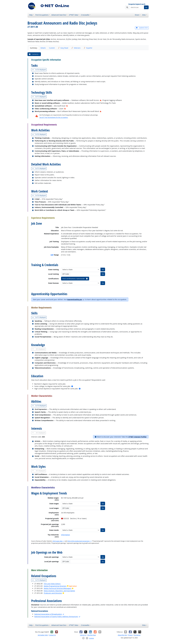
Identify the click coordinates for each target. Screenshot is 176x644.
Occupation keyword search (137, 4)
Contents (34, 54)
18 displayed (39, 406)
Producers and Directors (53, 593)
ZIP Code (66, 274)
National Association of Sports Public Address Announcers (56, 616)
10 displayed (39, 580)
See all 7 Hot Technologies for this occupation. (54, 117)
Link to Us (83, 635)
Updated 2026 (142, 28)
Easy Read (63, 48)
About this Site (122, 635)
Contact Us (52, 635)
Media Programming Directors (55, 586)
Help (31, 15)
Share (137, 15)
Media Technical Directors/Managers (58, 588)
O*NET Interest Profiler (137, 437)
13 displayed (39, 97)
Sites (144, 15)
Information (65, 535)
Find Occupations (42, 15)
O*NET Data (73, 15)
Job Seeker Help (43, 635)
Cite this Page (92, 635)
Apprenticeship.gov (75, 299)
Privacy (130, 635)
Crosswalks (85, 15)
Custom (52, 48)
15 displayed (39, 168)
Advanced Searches (59, 15)
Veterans (76, 48)
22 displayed (39, 134)
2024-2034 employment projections (79, 541)
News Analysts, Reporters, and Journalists (59, 591)
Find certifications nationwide (75, 279)
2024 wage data (58, 541)
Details (43, 48)
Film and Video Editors (52, 584)
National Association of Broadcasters (48, 614)
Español (88, 48)
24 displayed (39, 70)
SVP (52, 255)
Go (146, 7)
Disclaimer (137, 635)
